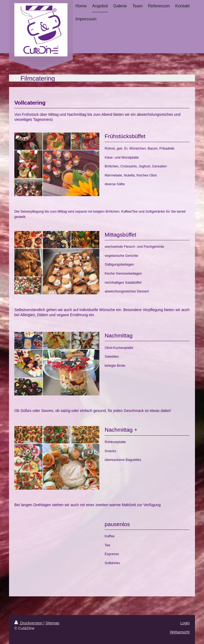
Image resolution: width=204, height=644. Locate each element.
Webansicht (180, 632)
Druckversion (29, 623)
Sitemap (52, 623)
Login (185, 623)
